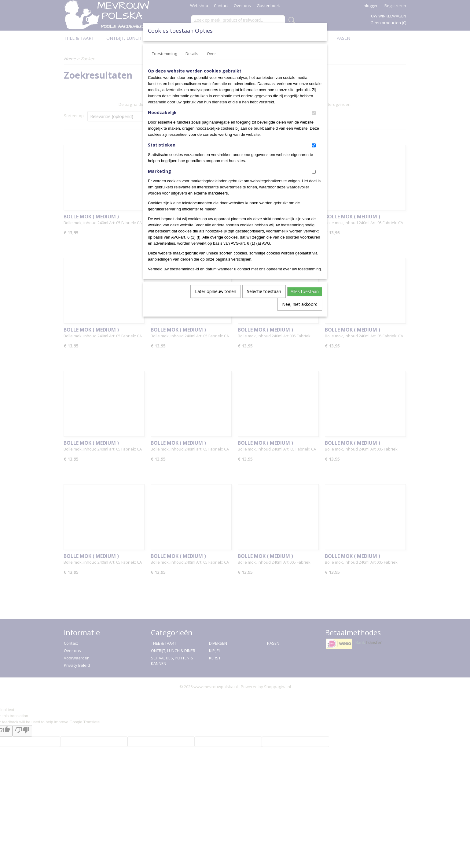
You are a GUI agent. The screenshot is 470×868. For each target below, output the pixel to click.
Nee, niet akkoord (300, 304)
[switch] (314, 113)
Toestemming (164, 54)
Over (211, 54)
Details (192, 54)
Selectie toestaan (264, 291)
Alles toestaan (305, 291)
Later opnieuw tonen (216, 291)
